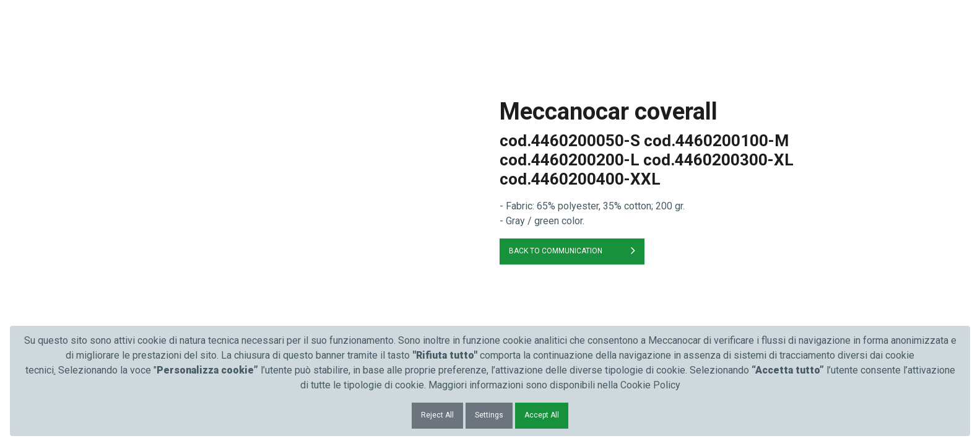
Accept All (542, 415)
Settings (489, 415)
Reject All (437, 415)
